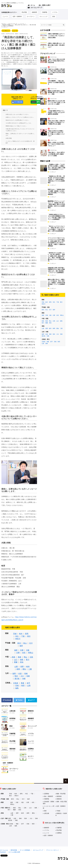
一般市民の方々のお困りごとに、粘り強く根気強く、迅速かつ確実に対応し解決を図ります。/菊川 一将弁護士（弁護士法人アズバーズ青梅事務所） (56, 257)
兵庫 (18, 653)
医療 (45, 811)
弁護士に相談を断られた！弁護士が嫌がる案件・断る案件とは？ (56, 45)
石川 (31, 643)
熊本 (16, 676)
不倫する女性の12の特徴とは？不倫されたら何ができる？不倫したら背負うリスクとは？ (56, 133)
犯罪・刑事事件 (17, 16)
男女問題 (24, 12)
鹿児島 (17, 679)
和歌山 (31, 653)
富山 (25, 643)
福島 (17, 688)
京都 (22, 650)
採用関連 (12, 718)
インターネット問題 (49, 807)
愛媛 (16, 662)
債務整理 (34, 12)
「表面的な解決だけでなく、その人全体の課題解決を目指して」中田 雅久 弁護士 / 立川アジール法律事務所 (56, 217)
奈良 (24, 653)
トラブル (55, 12)
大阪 (28, 650)
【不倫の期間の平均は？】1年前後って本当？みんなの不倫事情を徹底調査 (56, 112)
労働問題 (45, 12)
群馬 (27, 634)
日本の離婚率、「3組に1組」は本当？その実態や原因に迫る (56, 82)
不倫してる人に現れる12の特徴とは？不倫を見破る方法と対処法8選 (56, 61)
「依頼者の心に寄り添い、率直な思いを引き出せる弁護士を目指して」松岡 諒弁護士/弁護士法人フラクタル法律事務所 (56, 179)
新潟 (19, 643)
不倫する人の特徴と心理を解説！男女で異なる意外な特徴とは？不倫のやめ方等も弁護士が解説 (56, 72)
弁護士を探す (45, 5)
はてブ (31, 700)
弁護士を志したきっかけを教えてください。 (18, 114)
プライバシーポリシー (53, 850)
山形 (29, 686)
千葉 (23, 636)
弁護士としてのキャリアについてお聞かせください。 (20, 117)
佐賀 (20, 674)
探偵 (54, 16)
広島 (31, 657)
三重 (30, 669)
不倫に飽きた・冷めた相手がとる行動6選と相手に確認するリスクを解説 (56, 154)
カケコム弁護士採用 (14, 852)
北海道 (16, 683)
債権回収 (31, 711)
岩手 (28, 683)
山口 (16, 660)
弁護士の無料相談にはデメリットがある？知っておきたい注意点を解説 (56, 36)
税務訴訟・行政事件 (61, 814)
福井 (21, 646)
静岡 (18, 669)
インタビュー (6, 31)
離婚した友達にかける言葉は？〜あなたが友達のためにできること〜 (56, 144)
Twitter (19, 700)
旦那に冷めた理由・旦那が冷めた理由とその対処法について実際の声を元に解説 (56, 122)
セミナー (31, 756)
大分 (22, 676)
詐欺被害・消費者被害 (49, 803)
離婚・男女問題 (61, 794)
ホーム (31, 5)
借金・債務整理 (48, 796)
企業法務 (12, 711)
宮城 (17, 686)
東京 (29, 636)
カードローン (31, 16)
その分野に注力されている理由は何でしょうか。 (19, 123)
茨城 (15, 634)
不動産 (58, 811)
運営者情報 (14, 850)
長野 (22, 667)
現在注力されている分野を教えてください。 (18, 120)
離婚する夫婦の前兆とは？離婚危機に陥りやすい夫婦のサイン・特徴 (56, 92)
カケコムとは (4, 850)
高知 (22, 662)
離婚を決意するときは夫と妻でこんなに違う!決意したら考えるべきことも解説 (56, 102)
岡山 (25, 657)
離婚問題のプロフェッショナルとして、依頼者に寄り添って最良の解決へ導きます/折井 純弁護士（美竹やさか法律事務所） (56, 204)
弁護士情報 (9, 138)
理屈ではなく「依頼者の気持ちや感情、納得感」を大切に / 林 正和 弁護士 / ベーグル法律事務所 (56, 192)
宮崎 (28, 676)
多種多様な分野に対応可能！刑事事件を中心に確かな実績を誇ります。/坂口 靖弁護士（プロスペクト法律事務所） (56, 270)
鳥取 (14, 657)
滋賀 (16, 650)
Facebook (7, 700)
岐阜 (28, 667)
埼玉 (17, 636)
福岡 (14, 674)
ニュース (5, 16)
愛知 (24, 669)
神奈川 (18, 639)
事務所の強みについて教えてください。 (16, 126)
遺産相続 (12, 749)
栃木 (21, 634)
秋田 (23, 686)
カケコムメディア (35, 8)
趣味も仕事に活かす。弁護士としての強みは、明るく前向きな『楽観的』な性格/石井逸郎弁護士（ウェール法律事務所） (56, 283)
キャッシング (43, 16)
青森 (22, 683)
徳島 (22, 660)
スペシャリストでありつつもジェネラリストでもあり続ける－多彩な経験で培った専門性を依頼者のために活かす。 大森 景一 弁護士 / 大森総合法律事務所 (56, 242)
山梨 (16, 667)
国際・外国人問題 (62, 802)
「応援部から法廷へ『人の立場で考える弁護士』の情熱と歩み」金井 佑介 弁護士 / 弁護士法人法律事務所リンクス (56, 167)
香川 (28, 660)
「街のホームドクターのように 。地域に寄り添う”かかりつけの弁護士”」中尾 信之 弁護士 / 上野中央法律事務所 (56, 229)
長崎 (26, 674)
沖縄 (24, 679)
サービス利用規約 (25, 850)
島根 (20, 657)
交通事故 (31, 749)
